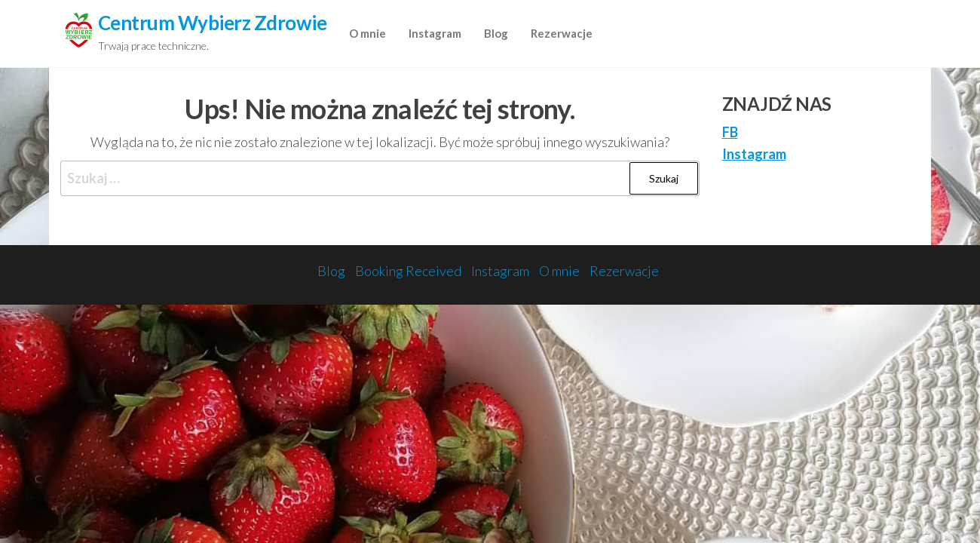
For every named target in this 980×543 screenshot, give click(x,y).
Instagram (435, 33)
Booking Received (408, 271)
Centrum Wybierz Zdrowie (212, 23)
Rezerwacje (562, 33)
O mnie (367, 33)
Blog (496, 33)
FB (730, 132)
